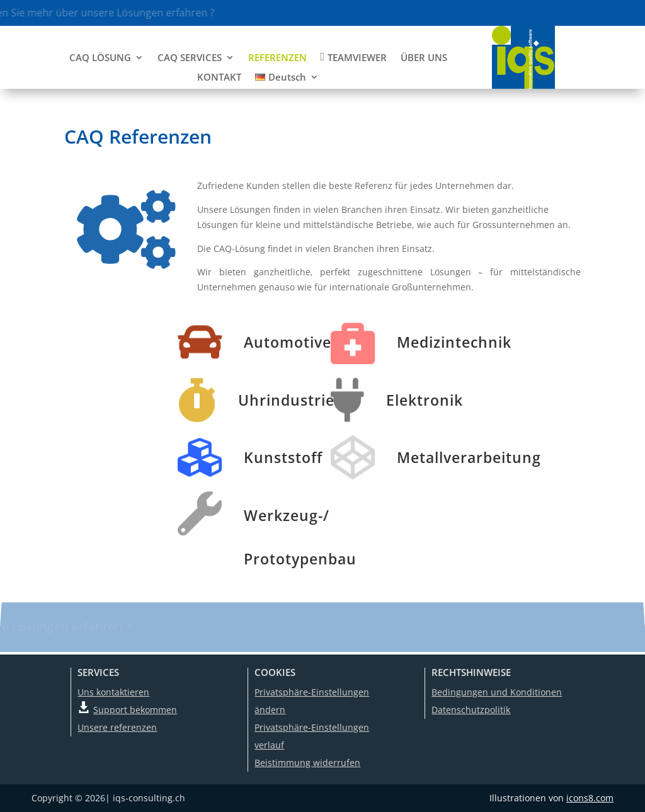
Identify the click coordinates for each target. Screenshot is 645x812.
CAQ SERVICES (190, 58)
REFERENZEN (277, 58)
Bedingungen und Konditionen (497, 692)
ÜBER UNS (424, 58)
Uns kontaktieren (113, 692)
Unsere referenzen (117, 727)
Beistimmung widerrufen (307, 763)
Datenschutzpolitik (471, 710)
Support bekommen (135, 710)
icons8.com (590, 798)
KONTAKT (219, 78)
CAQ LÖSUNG (100, 58)
